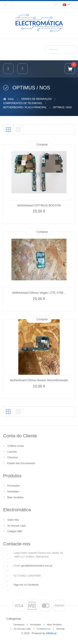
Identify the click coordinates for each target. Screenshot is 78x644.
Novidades (13, 492)
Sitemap (60, 629)
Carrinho (12, 452)
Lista (18, 130)
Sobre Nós (13, 520)
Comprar (42, 144)
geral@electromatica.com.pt (37, 566)
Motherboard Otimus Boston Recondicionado (39, 380)
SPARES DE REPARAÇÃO (37, 99)
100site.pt (51, 633)
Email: (17, 566)
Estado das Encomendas (21, 463)
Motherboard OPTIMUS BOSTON (39, 205)
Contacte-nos (44, 629)
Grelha (8, 130)
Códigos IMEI (15, 531)
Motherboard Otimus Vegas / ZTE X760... (39, 293)
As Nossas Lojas (17, 526)
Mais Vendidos (15, 497)
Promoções (14, 486)
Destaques (19, 625)
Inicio (11, 99)
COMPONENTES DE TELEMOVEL (23, 103)
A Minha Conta (15, 446)
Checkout (13, 457)
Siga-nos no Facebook (26, 585)
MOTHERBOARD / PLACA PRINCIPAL (25, 107)
